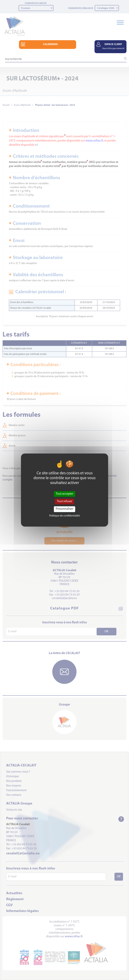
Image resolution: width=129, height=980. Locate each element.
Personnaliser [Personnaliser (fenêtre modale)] (64, 509)
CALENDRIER (50, 44)
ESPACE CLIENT (113, 46)
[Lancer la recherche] (124, 59)
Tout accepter (64, 494)
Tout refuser (65, 501)
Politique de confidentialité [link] (64, 516)
